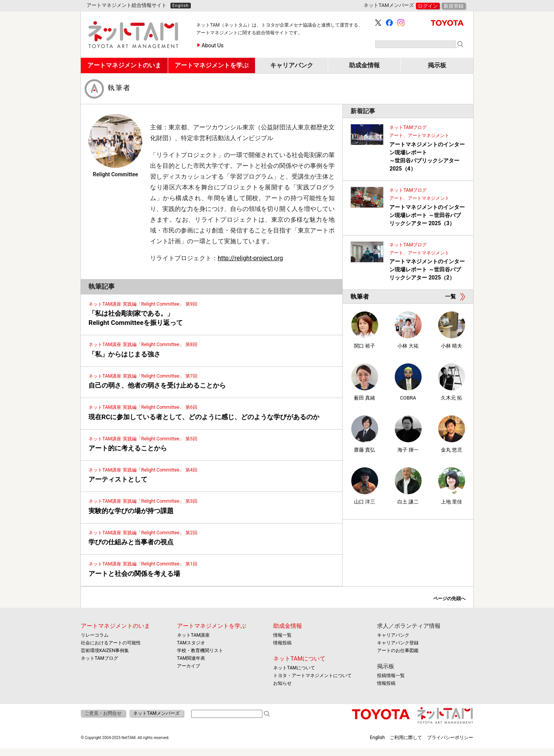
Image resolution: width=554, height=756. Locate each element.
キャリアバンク (393, 635)
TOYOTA (447, 23)
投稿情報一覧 (391, 676)
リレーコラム (95, 635)
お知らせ (282, 683)
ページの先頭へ (449, 599)
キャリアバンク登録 (398, 643)
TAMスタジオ (191, 643)
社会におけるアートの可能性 (111, 643)
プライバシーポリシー (450, 738)
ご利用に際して (406, 738)
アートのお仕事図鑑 (398, 651)
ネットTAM (445, 715)
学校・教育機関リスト (200, 651)
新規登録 (454, 6)
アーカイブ (189, 666)
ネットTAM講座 (193, 635)
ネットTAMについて (299, 659)
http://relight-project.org (250, 258)
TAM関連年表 (191, 658)
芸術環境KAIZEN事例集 (105, 651)
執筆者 (119, 88)
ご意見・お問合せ (103, 713)
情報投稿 (282, 643)
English (181, 6)
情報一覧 (282, 635)
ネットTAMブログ (99, 658)
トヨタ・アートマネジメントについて (312, 676)
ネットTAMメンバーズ (156, 713)
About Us (213, 45)
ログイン (428, 6)
